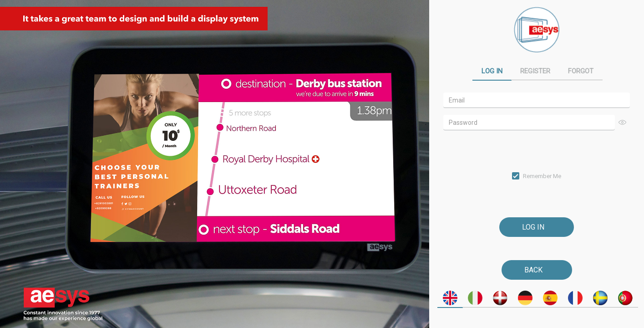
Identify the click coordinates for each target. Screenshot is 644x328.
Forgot (581, 71)
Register (535, 71)
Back (533, 270)
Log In (492, 71)
